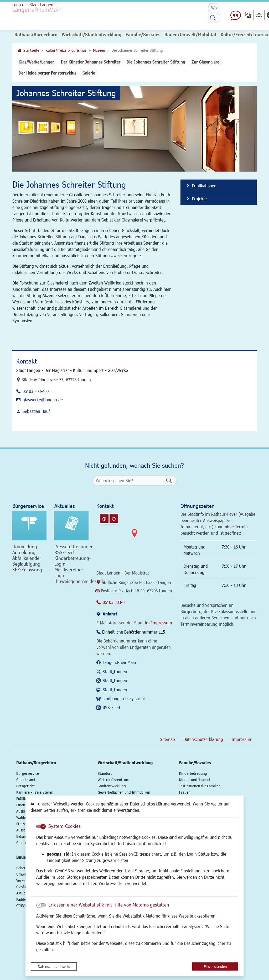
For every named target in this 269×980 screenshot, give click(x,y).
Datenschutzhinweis (54, 966)
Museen (99, 50)
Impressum (162, 623)
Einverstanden (215, 966)
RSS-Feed (111, 707)
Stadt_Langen (115, 671)
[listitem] (219, 186)
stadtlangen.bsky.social (124, 699)
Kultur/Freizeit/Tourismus (66, 50)
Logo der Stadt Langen (33, 5)
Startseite (31, 50)
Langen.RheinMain (119, 662)
